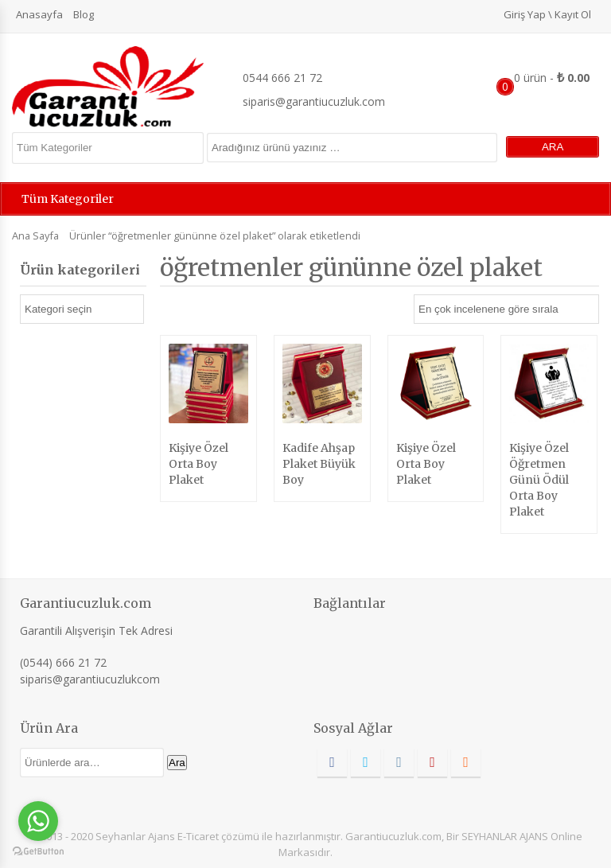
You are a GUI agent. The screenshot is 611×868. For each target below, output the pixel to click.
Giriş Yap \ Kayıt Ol (547, 14)
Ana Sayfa (35, 235)
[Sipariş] (506, 309)
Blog (84, 14)
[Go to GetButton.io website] (38, 852)
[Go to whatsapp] (38, 821)
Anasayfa (39, 14)
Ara (177, 763)
